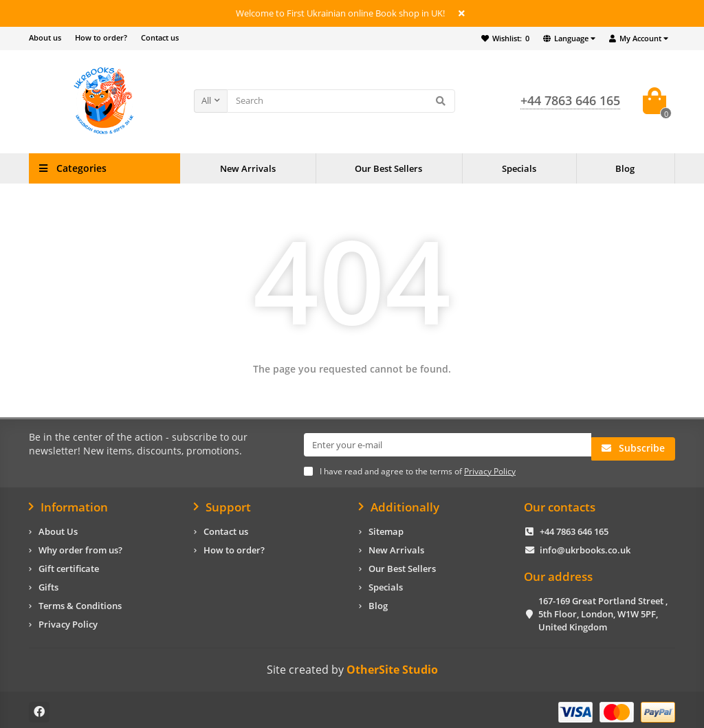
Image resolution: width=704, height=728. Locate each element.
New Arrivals (248, 168)
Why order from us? (80, 545)
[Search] (341, 101)
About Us (58, 527)
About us (45, 37)
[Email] (448, 445)
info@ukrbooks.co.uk (585, 545)
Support (222, 502)
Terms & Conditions (80, 601)
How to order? (101, 37)
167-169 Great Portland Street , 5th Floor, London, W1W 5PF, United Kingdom (603, 609)
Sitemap (386, 527)
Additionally (399, 502)
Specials (519, 168)
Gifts (48, 582)
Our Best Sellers (388, 168)
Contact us (160, 37)
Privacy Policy (68, 619)
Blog (625, 168)
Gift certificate (69, 564)
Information (68, 502)
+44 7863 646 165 (574, 527)
